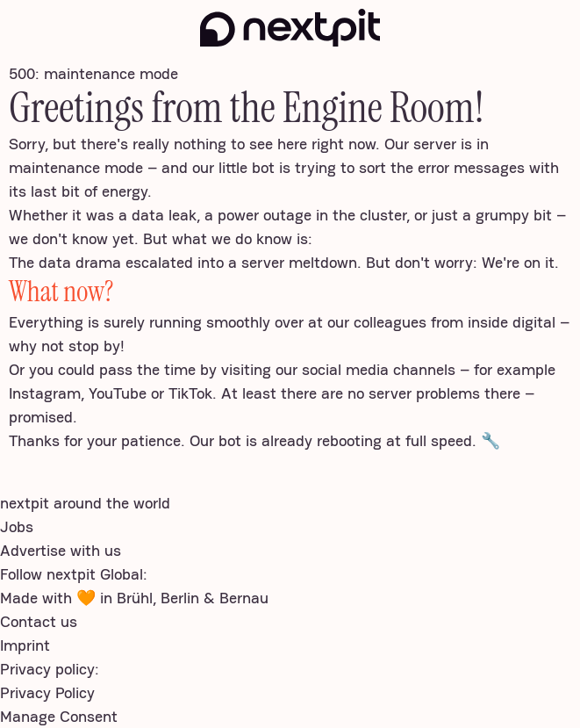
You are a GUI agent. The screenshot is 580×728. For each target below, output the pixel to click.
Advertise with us (61, 550)
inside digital (512, 322)
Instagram (45, 393)
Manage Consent (59, 716)
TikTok (190, 393)
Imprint (25, 645)
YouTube (118, 393)
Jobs (17, 526)
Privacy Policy (47, 692)
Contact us (39, 621)
